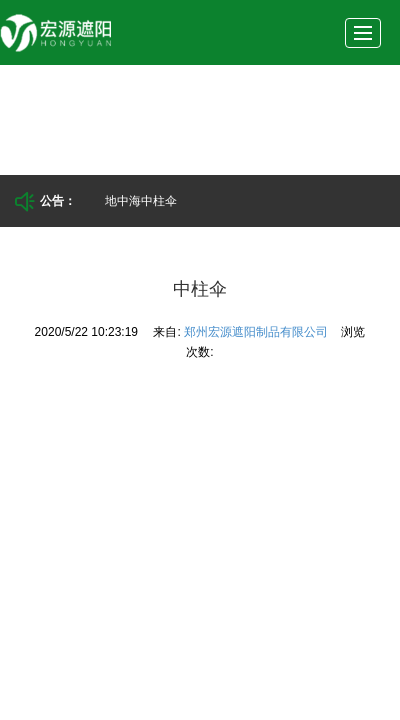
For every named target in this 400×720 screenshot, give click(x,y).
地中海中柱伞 (141, 201)
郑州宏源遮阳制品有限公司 (257, 332)
